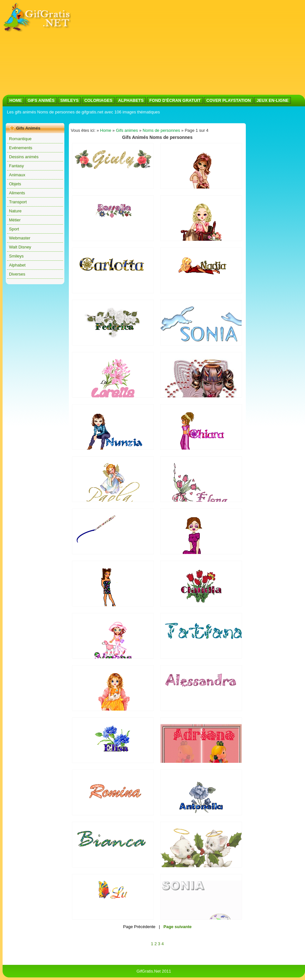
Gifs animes (127, 130)
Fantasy (16, 166)
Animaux (17, 175)
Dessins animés (24, 157)
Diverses (17, 274)
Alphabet (17, 265)
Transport (18, 202)
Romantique (20, 139)
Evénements (21, 148)
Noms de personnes (161, 130)
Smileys (16, 256)
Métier (15, 220)
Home (106, 130)
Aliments (17, 193)
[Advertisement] (159, 48)
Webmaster (20, 238)
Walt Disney (20, 247)
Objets (15, 184)
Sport (14, 229)
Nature (15, 211)
